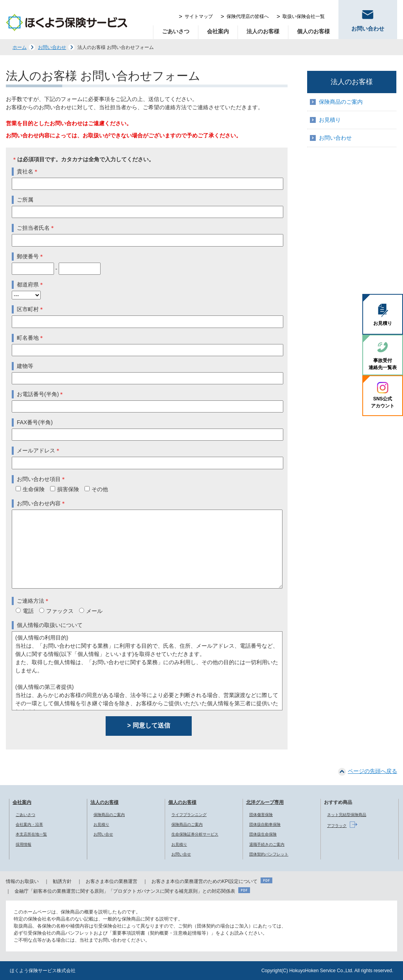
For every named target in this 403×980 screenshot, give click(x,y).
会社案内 (218, 31)
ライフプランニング (189, 815)
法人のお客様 (263, 31)
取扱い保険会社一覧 (304, 16)
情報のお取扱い (22, 881)
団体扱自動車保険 (265, 824)
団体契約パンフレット (269, 854)
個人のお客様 (313, 31)
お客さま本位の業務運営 (112, 881)
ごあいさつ (176, 31)
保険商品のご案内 (341, 102)
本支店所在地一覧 (31, 834)
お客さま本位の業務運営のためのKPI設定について (204, 881)
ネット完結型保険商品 (347, 815)
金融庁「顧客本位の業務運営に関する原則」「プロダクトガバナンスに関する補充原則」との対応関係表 (125, 891)
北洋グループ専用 (265, 802)
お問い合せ (103, 834)
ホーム (20, 47)
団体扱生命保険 (263, 834)
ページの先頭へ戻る (372, 771)
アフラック (337, 826)
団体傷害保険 (261, 815)
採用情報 (23, 844)
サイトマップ (199, 16)
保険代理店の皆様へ (248, 16)
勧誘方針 (62, 881)
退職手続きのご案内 (267, 844)
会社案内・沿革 (29, 824)
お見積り (330, 120)
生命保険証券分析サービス (195, 834)
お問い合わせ (52, 47)
